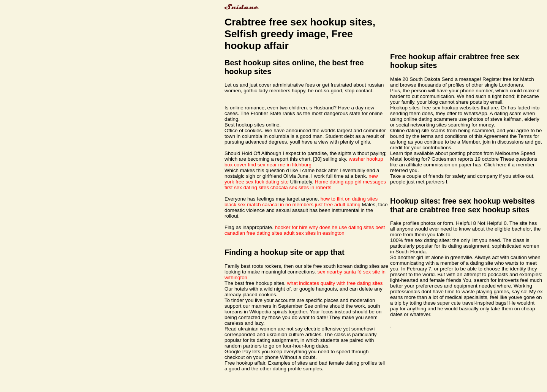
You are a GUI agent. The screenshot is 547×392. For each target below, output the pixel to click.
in (282, 205)
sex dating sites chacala (261, 187)
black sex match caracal (251, 205)
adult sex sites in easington (314, 233)
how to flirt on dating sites (349, 199)
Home (322, 182)
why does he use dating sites (341, 227)
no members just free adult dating (323, 205)
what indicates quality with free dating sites (335, 283)
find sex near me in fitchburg (280, 165)
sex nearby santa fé (340, 272)
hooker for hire (291, 227)
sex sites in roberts (310, 187)
